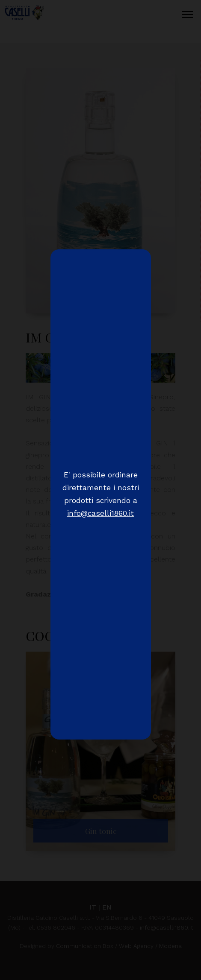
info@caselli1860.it (100, 513)
